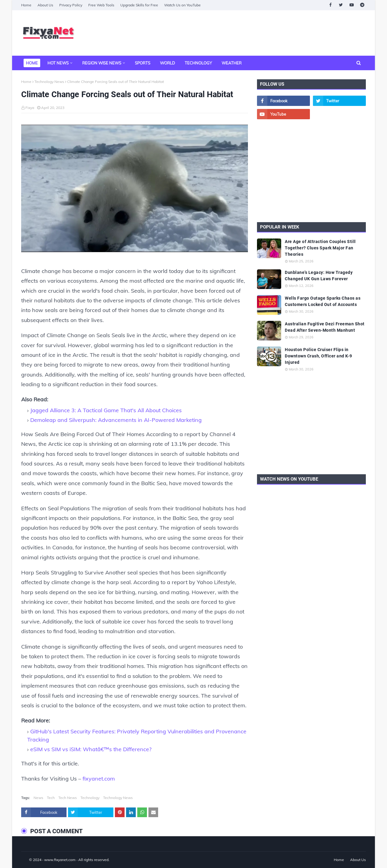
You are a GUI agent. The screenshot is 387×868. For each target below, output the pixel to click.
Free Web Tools (101, 5)
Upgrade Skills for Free (139, 5)
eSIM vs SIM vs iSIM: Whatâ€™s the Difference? (91, 749)
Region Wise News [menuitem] (102, 63)
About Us (45, 5)
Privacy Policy (71, 5)
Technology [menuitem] (198, 63)
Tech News (68, 798)
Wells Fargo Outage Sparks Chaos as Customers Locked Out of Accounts (323, 301)
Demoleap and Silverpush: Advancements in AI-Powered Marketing (116, 420)
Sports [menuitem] (143, 63)
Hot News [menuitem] (58, 63)
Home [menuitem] (32, 63)
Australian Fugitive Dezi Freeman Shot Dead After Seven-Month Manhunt (325, 327)
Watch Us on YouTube (182, 5)
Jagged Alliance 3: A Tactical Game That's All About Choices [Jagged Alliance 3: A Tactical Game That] (106, 410)
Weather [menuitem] (232, 63)
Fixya (30, 108)
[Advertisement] (256, 33)
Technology (90, 798)
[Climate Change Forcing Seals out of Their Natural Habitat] (135, 190)
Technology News (49, 82)
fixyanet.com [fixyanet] (99, 779)
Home (26, 5)
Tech (51, 798)
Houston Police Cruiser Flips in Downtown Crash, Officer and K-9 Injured (319, 356)
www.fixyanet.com (60, 860)
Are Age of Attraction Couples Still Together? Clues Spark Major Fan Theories (320, 248)
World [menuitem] (167, 63)
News (38, 798)
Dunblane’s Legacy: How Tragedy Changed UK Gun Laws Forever (319, 276)
